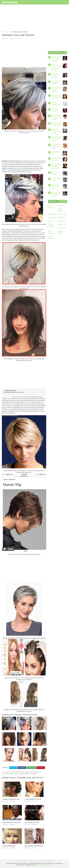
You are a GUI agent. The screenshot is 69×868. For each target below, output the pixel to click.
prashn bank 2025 (49, 865)
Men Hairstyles (62, 228)
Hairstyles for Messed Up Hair (11, 799)
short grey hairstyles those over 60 (28, 774)
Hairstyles (5, 38)
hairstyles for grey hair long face (33, 772)
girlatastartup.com (7, 397)
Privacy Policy (49, 861)
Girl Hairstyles (62, 218)
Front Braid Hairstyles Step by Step (56, 131)
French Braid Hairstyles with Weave (56, 139)
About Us (43, 861)
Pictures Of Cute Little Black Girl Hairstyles (56, 59)
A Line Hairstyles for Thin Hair (33, 799)
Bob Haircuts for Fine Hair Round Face (56, 97)
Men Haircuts (61, 224)
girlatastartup (10, 2)
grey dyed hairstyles (9, 772)
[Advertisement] (34, 18)
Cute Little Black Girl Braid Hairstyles (56, 90)
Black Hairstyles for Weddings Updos (56, 194)
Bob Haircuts (61, 206)
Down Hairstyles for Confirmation (34, 846)
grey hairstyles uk (19, 772)
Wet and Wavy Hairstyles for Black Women (56, 166)
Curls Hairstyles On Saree (32, 823)
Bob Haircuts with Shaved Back (55, 187)
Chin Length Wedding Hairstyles (55, 76)
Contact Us (24, 861)
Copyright (30, 861)
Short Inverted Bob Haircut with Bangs (57, 146)
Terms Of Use (36, 861)
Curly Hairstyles (53, 214)
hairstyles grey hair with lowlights (10, 774)
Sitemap (18, 861)
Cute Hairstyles (62, 214)
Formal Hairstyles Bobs (9, 846)
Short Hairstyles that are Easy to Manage (56, 117)
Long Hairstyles (62, 221)
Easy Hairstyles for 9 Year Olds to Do (13, 823)
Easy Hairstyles (52, 218)
